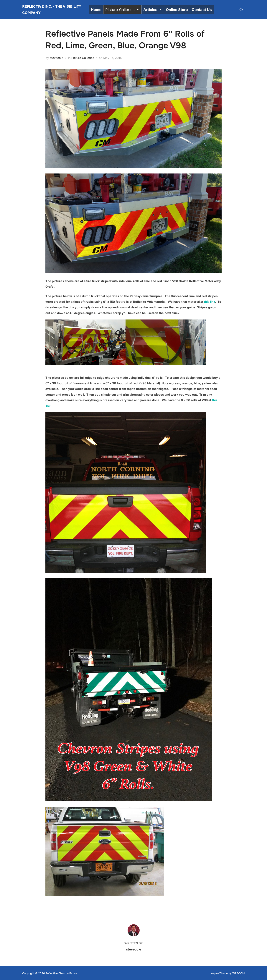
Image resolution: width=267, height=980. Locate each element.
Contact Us (202, 10)
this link (210, 301)
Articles (153, 10)
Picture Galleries (122, 10)
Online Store (177, 10)
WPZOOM (239, 973)
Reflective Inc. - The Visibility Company (52, 10)
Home (96, 10)
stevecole (57, 57)
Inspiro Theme (219, 973)
